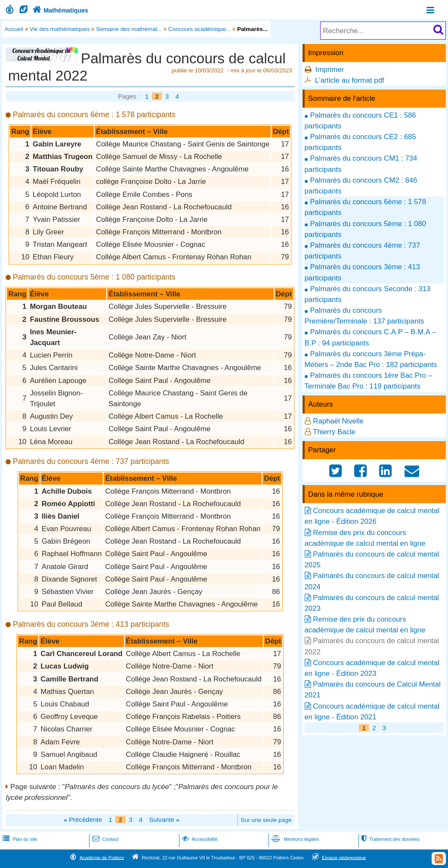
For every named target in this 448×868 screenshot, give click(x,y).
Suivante (164, 820)
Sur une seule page (266, 820)
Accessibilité (199, 839)
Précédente (83, 820)
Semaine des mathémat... (129, 29)
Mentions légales (294, 839)
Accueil (14, 29)
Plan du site (19, 839)
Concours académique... (200, 29)
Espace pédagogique (344, 857)
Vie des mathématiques (60, 29)
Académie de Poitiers (102, 857)
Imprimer (330, 70)
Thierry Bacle (334, 432)
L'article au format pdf (350, 80)
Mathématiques (60, 10)
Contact (105, 839)
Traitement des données (390, 839)
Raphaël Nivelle (338, 421)
